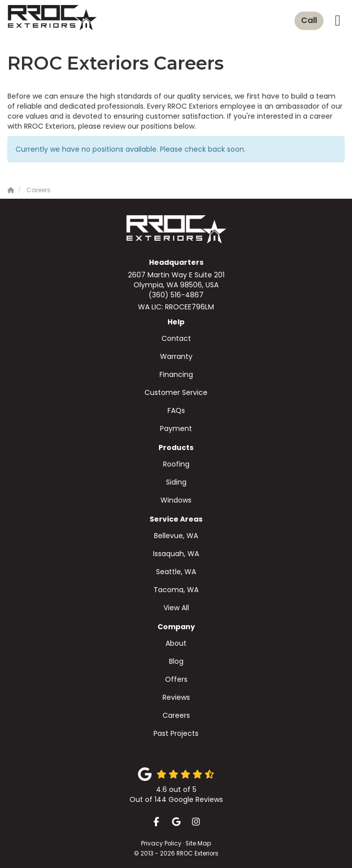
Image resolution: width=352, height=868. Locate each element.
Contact (176, 338)
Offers (176, 679)
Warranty (176, 356)
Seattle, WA (176, 572)
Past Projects (176, 733)
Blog (176, 661)
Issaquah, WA (176, 554)
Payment (176, 428)
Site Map (198, 843)
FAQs (176, 410)
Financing (176, 374)
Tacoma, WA (176, 590)
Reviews (176, 697)
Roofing (176, 464)
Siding (176, 482)
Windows (176, 500)
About (176, 643)
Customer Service (176, 392)
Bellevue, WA (176, 536)
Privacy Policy (161, 843)
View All (176, 608)
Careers (176, 715)
